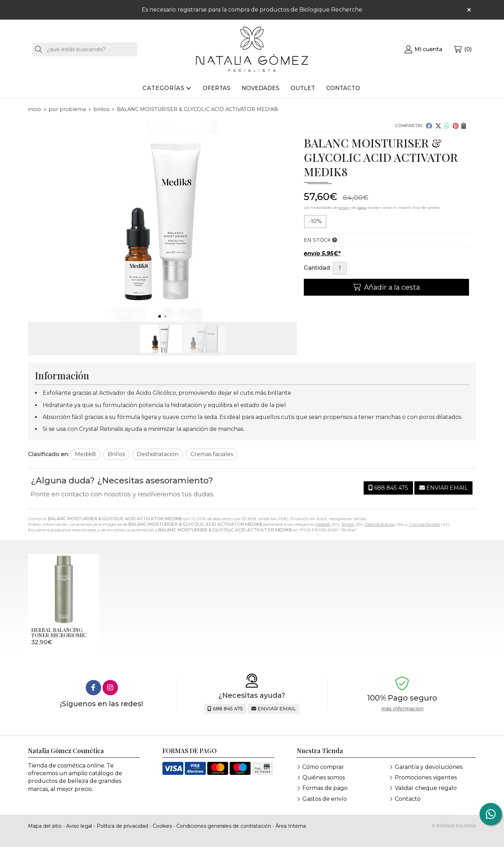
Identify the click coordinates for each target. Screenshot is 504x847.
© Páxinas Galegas (454, 826)
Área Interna (291, 826)
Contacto (408, 799)
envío (344, 208)
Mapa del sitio (45, 826)
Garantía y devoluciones (429, 767)
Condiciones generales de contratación (224, 826)
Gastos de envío (325, 799)
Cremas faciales (424, 524)
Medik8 (323, 524)
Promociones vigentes (426, 777)
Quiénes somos (324, 777)
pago (362, 208)
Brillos (348, 524)
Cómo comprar (323, 767)
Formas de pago (325, 788)
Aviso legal (79, 826)
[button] (160, 316)
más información (402, 709)
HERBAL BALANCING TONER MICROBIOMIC (59, 632)
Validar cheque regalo (426, 788)
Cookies (162, 826)
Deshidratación (380, 524)
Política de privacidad (122, 826)
